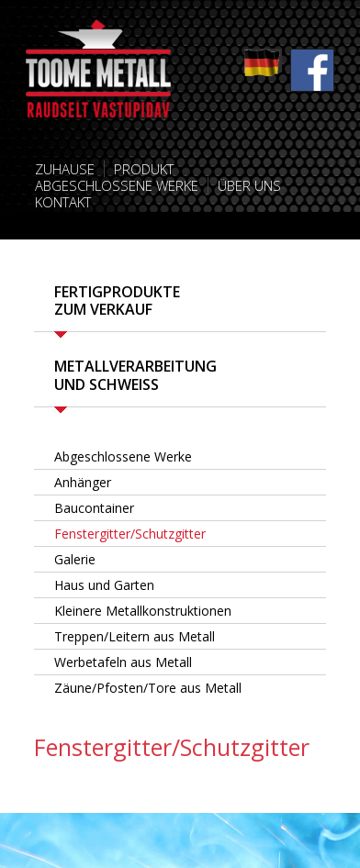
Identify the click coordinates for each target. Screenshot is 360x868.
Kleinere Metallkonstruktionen (143, 611)
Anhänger (83, 482)
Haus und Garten (104, 585)
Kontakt (63, 202)
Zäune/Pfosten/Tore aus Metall (148, 688)
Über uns (249, 185)
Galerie (75, 559)
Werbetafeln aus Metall (123, 662)
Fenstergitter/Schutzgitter (130, 534)
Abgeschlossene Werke (117, 185)
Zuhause (65, 169)
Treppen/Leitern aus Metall (135, 636)
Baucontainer (94, 508)
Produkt (144, 169)
